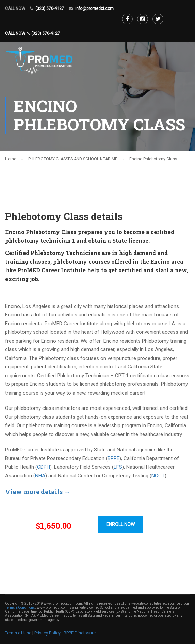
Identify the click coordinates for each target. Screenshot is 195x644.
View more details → (38, 492)
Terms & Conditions (20, 607)
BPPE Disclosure (80, 633)
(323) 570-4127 (50, 8)
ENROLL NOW (120, 524)
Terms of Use (18, 633)
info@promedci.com (94, 8)
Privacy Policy (47, 633)
